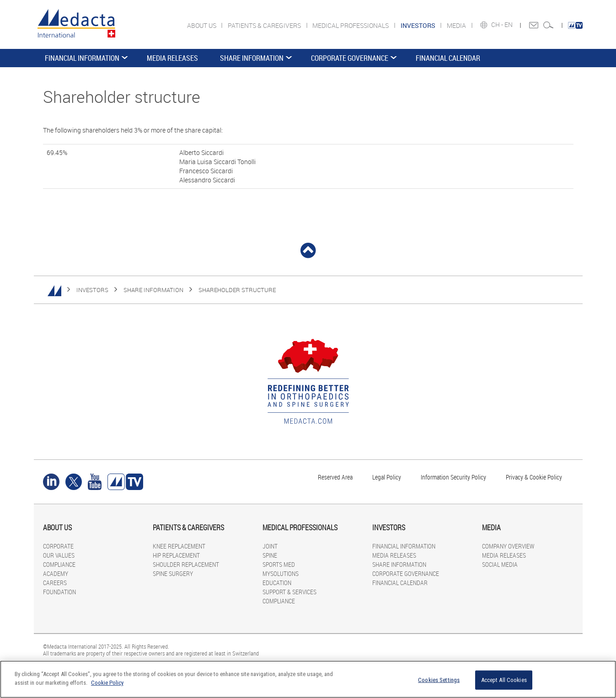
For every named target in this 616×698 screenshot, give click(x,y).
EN (509, 25)
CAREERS (55, 583)
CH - (498, 25)
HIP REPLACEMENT (176, 555)
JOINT (270, 546)
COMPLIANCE (59, 564)
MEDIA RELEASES (172, 58)
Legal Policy (387, 477)
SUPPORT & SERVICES (289, 592)
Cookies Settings (439, 680)
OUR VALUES (59, 555)
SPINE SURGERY (173, 573)
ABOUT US (202, 25)
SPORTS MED (279, 564)
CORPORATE (58, 546)
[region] (308, 679)
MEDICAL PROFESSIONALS (351, 25)
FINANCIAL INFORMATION (82, 58)
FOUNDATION (59, 592)
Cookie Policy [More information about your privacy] (107, 683)
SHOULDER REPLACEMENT (186, 564)
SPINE (270, 555)
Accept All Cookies (504, 680)
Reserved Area (335, 477)
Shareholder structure (237, 290)
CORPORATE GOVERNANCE (350, 58)
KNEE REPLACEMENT (179, 546)
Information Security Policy (453, 477)
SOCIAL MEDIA (500, 564)
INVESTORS (92, 290)
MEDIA (457, 25)
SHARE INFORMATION (252, 58)
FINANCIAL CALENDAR (448, 58)
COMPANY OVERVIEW (508, 546)
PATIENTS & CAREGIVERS (265, 25)
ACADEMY (56, 573)
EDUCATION (277, 583)
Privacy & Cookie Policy (534, 477)
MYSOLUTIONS (281, 573)
